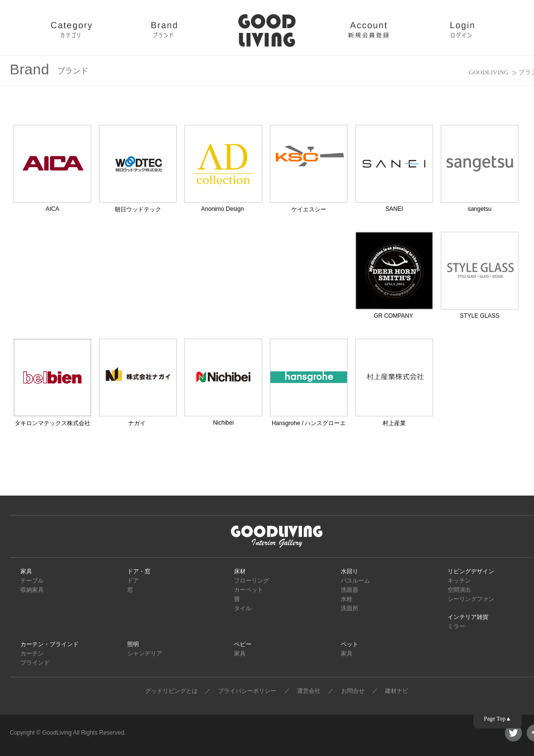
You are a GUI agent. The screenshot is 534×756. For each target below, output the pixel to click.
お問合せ (353, 691)
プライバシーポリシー (247, 691)
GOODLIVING (488, 72)
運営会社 (309, 691)
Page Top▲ (498, 719)
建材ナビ (397, 691)
